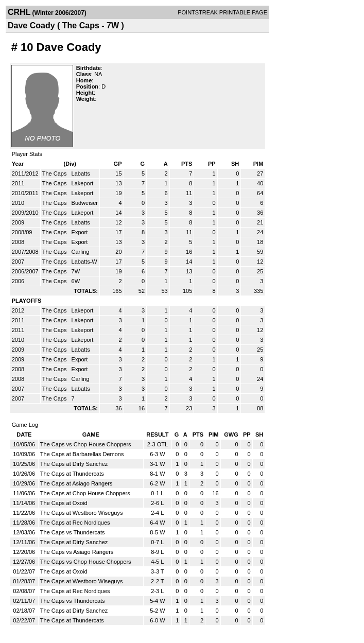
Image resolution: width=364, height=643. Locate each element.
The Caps (55, 173)
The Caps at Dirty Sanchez (74, 464)
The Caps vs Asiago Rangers (77, 552)
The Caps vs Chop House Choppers (86, 444)
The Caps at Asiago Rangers (76, 483)
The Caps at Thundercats (72, 474)
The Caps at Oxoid (64, 503)
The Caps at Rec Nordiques (75, 523)
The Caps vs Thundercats (73, 532)
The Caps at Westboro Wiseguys (82, 513)
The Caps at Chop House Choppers (85, 493)
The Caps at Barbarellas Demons (82, 454)
